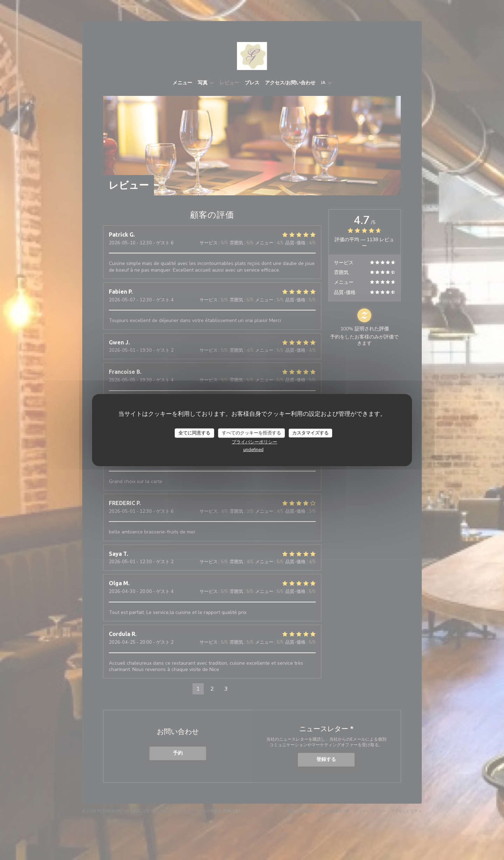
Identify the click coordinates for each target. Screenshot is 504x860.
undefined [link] (253, 450)
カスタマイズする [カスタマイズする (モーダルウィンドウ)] (310, 433)
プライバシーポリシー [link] (254, 442)
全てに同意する (194, 433)
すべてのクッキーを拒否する (251, 433)
